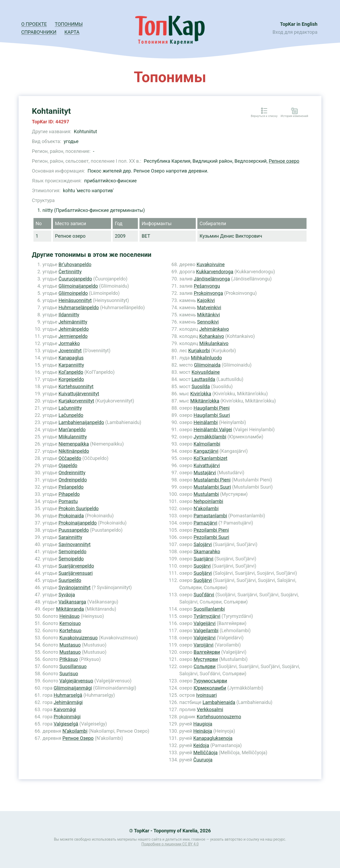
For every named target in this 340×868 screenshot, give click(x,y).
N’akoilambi (75, 731)
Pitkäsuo (69, 659)
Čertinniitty (70, 272)
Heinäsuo (70, 616)
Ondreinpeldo (73, 480)
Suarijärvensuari (76, 573)
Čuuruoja (203, 760)
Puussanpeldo (74, 530)
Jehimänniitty (73, 322)
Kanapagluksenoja (213, 738)
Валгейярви (207, 652)
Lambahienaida (219, 702)
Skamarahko (207, 552)
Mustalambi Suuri (212, 487)
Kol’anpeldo (71, 372)
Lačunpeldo (71, 415)
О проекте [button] (34, 24)
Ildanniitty (69, 315)
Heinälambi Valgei (213, 429)
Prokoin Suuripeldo (78, 508)
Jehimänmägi (68, 702)
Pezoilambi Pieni (211, 530)
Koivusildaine (206, 372)
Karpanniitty (71, 365)
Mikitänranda (70, 609)
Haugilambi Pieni (212, 408)
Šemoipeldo (71, 559)
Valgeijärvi (205, 623)
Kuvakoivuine (211, 264)
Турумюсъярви (210, 681)
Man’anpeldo (72, 429)
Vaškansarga (72, 602)
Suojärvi (202, 566)
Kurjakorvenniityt (76, 401)
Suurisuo (69, 674)
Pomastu (68, 501)
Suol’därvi (204, 595)
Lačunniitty (70, 408)
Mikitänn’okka (205, 401)
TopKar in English (299, 24)
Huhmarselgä (68, 695)
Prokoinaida (71, 516)
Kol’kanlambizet (211, 458)
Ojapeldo (68, 465)
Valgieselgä (66, 724)
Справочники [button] (39, 32)
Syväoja (67, 595)
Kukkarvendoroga (215, 272)
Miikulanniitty (73, 437)
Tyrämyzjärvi (207, 616)
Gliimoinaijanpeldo (78, 286)
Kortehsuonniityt (76, 386)
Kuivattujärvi (207, 465)
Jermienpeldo (73, 336)
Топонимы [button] (69, 24)
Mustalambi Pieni (212, 480)
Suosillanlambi (209, 609)
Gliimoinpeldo (73, 293)
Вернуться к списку (264, 116)
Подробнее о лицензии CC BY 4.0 (170, 844)
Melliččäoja (205, 752)
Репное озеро (284, 161)
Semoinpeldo (72, 552)
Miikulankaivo (214, 343)
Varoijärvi (204, 645)
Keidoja (201, 745)
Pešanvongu (207, 286)
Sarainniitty (70, 537)
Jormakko (69, 343)
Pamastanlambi (210, 516)
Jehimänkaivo (214, 329)
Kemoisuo (70, 623)
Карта (72, 32)
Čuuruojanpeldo (75, 279)
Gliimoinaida (207, 365)
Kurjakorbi (199, 351)
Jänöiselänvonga (212, 279)
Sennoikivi (208, 322)
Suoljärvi (203, 573)
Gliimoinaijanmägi (73, 688)
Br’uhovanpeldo (75, 264)
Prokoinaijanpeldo (78, 523)
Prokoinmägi (67, 717)
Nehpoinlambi (208, 501)
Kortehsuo (71, 630)
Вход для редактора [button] (295, 32)
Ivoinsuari (206, 695)
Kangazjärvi (206, 451)
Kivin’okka (201, 394)
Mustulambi (206, 494)
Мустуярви (206, 659)
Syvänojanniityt (75, 587)
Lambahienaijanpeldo (81, 422)
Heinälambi (206, 422)
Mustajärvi (205, 473)
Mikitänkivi (209, 315)
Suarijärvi (203, 559)
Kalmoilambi (207, 444)
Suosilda (201, 386)
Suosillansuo (73, 666)
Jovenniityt (70, 351)
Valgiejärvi (205, 638)
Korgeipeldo (71, 379)
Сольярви (205, 666)
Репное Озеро (78, 738)
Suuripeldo (70, 580)
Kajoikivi (206, 300)
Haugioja (203, 724)
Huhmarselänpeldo (79, 307)
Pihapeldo (69, 494)
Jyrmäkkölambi (210, 437)
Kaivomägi (65, 709)
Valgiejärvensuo (76, 681)
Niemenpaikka (74, 444)
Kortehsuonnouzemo (219, 717)
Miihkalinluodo (207, 358)
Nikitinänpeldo (74, 451)
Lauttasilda (203, 379)
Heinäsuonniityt (75, 300)
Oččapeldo (70, 458)
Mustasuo (70, 645)
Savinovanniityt (75, 544)
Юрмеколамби (210, 688)
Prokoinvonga (208, 293)
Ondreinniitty (72, 473)
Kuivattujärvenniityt (79, 394)
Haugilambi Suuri (212, 415)
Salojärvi (203, 544)
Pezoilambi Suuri (211, 537)
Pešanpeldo (71, 487)
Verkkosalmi (210, 709)
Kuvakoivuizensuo (79, 638)
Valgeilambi (206, 630)
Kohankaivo (212, 336)
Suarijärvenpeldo (76, 566)
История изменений (294, 116)
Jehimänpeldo (74, 329)
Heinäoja (203, 731)
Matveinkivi (209, 307)
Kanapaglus (71, 358)
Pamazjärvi (205, 523)
